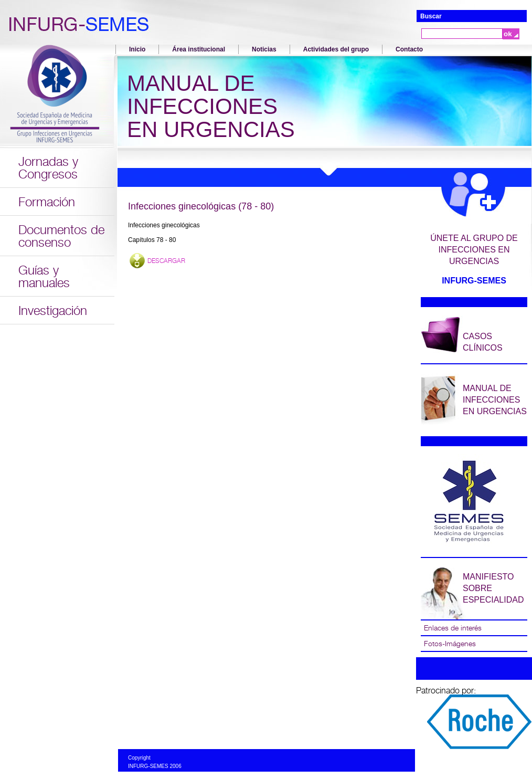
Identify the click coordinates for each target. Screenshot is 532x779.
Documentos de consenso (61, 236)
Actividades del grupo (336, 49)
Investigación (53, 310)
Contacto (409, 49)
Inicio (137, 49)
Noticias (264, 49)
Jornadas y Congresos (48, 168)
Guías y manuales (44, 276)
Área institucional (199, 49)
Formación (47, 202)
